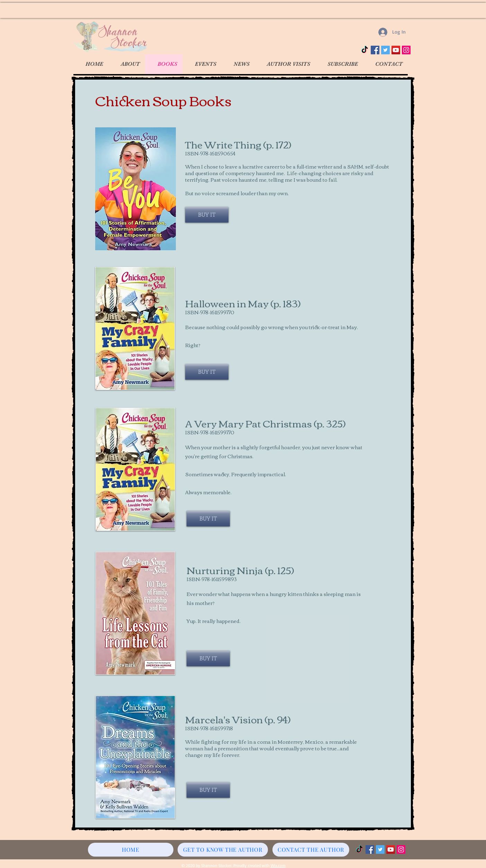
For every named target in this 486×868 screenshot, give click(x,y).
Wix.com (278, 865)
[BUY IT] (207, 215)
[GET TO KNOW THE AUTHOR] (223, 850)
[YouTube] (396, 50)
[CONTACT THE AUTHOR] (311, 850)
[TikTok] (365, 50)
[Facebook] (375, 50)
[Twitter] (385, 50)
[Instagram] (406, 50)
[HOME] (131, 850)
